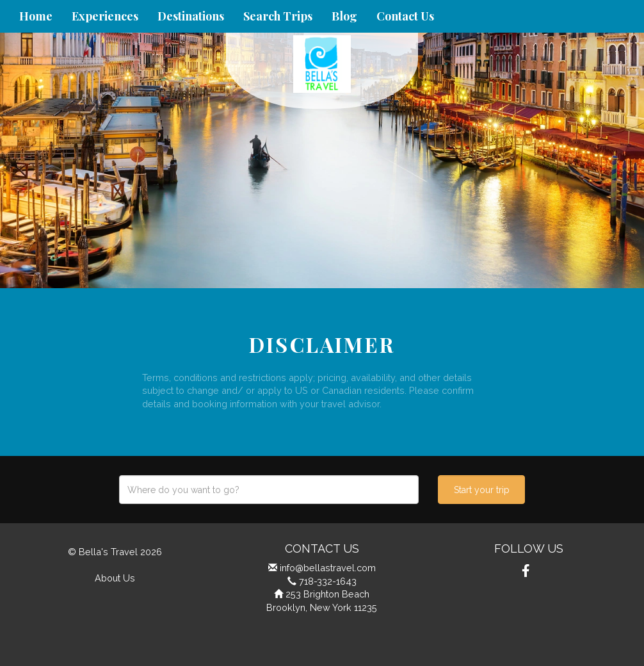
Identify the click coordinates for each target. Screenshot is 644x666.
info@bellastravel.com (328, 568)
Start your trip (482, 490)
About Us (115, 578)
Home (36, 16)
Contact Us (405, 16)
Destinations (191, 16)
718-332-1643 (328, 581)
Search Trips (278, 16)
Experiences (105, 16)
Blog (344, 16)
